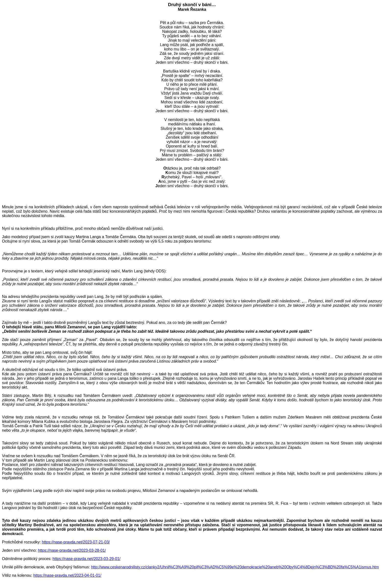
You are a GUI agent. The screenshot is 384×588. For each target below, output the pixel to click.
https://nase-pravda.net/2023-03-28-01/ (72, 550)
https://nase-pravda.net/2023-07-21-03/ (76, 542)
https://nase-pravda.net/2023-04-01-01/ (67, 575)
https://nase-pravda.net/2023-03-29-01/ (86, 559)
